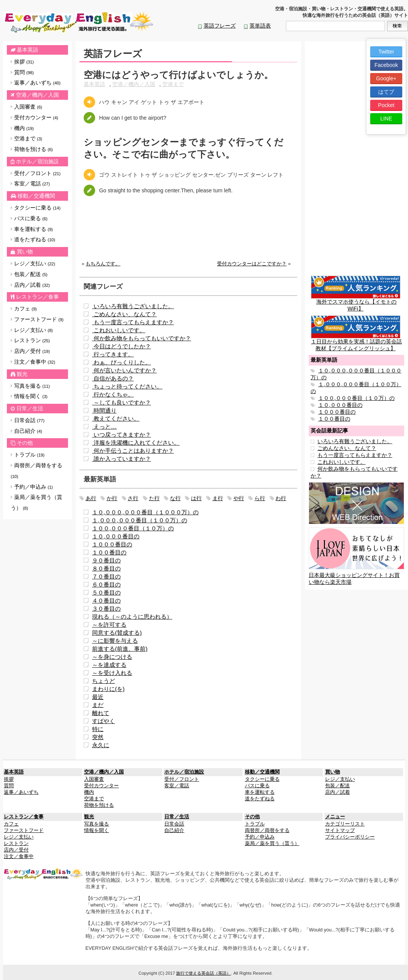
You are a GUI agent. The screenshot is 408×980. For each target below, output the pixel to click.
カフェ (24, 309)
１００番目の (109, 552)
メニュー (335, 817)
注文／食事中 (33, 362)
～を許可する (109, 625)
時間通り (104, 410)
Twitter (386, 52)
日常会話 (28, 420)
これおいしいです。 (119, 330)
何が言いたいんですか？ (124, 370)
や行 (239, 498)
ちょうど (104, 681)
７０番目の (106, 576)
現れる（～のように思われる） (132, 617)
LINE (386, 119)
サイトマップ (340, 830)
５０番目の (106, 592)
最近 (98, 697)
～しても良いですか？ (121, 402)
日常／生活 (30, 408)
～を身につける (112, 657)
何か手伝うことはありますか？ (133, 451)
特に (98, 729)
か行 (112, 498)
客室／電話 (30, 184)
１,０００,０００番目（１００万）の (140, 520)
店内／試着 (30, 285)
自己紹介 (26, 431)
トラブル (28, 455)
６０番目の (106, 584)
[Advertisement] (188, 234)
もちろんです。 (103, 264)
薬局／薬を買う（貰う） (36, 502)
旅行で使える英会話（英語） (203, 973)
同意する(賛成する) (117, 633)
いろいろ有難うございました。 (133, 306)
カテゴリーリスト (345, 824)
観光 (22, 374)
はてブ (386, 92)
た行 (154, 498)
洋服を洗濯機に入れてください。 (136, 443)
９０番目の (106, 560)
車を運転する (32, 229)
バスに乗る (29, 218)
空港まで (26, 138)
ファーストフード (37, 319)
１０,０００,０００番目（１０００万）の (145, 512)
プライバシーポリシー (350, 837)
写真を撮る (30, 386)
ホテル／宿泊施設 (37, 161)
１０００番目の (112, 544)
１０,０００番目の (116, 536)
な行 (175, 498)
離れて (101, 713)
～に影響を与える (115, 641)
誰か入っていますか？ (121, 459)
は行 (196, 498)
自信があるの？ (113, 378)
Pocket (386, 105)
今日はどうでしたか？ (121, 346)
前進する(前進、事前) (120, 649)
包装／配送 (29, 274)
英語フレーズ (220, 26)
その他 (25, 443)
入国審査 (26, 107)
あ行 (91, 498)
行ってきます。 (113, 354)
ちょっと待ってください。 (127, 386)
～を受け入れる (112, 673)
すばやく (104, 721)
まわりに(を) (108, 689)
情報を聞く (29, 396)
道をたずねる (33, 239)
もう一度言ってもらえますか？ (133, 322)
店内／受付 (30, 351)
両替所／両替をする (36, 470)
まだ (98, 705)
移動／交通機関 (36, 196)
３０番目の (106, 609)
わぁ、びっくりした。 (121, 362)
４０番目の (106, 601)
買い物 (25, 252)
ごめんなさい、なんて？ (124, 314)
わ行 (281, 498)
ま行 (218, 498)
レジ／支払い (33, 263)
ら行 (260, 498)
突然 (98, 737)
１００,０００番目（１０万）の (133, 528)
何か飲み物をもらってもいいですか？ (142, 338)
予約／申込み (32, 487)
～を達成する (109, 665)
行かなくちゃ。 (113, 394)
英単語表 (260, 26)
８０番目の (106, 568)
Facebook (386, 65)
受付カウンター (34, 117)
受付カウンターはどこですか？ (252, 264)
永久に (101, 745)
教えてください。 (116, 418)
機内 (22, 128)
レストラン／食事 (37, 297)
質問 (22, 72)
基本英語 (28, 50)
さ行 (133, 498)
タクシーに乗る (36, 208)
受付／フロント (36, 173)
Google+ (386, 78)
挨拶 (22, 62)
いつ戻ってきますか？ (121, 435)
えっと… (104, 427)
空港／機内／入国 (37, 95)
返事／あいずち (36, 83)
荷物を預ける (32, 149)
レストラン (30, 340)
